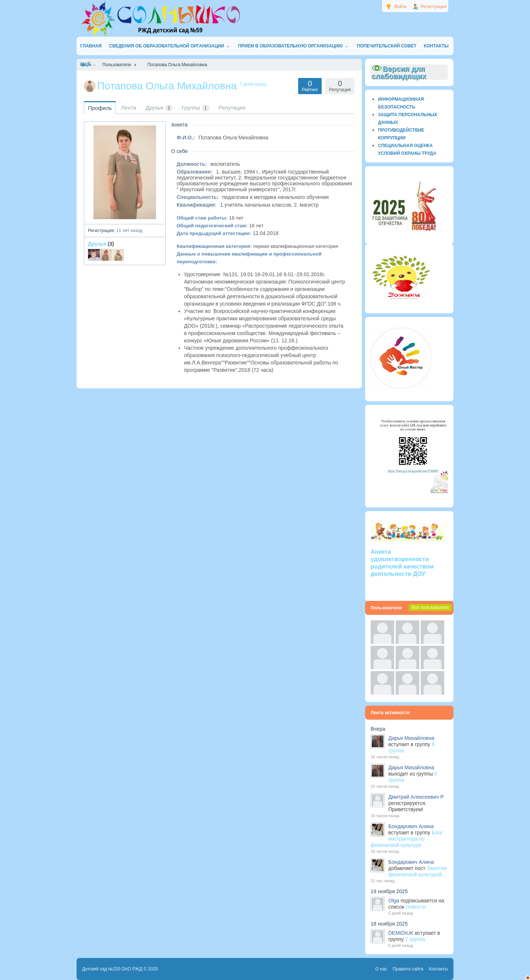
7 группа (415, 939)
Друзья (97, 244)
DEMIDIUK (401, 933)
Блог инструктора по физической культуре (407, 839)
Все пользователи (430, 607)
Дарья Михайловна (411, 738)
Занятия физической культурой (417, 871)
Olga (394, 901)
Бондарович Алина (411, 826)
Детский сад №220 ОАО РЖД (112, 969)
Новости (416, 907)
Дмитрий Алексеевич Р (416, 797)
